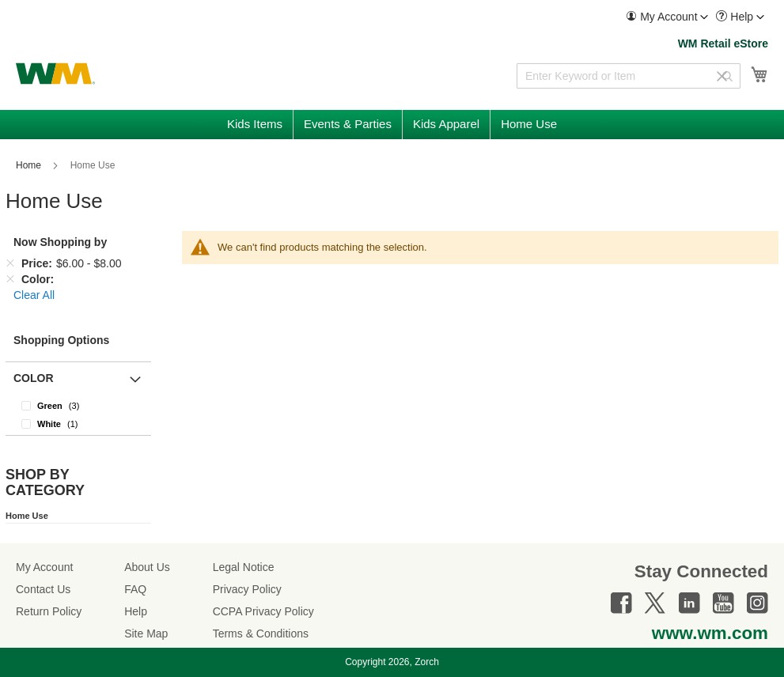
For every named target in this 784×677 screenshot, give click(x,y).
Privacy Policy (247, 589)
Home (30, 165)
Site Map (146, 634)
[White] (78, 424)
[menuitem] (667, 17)
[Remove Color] (10, 279)
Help (136, 611)
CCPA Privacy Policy (263, 611)
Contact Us (43, 589)
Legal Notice (244, 567)
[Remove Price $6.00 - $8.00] (10, 263)
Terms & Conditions (261, 634)
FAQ (135, 589)
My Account (44, 567)
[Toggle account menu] (704, 17)
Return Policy (49, 611)
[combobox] (629, 76)
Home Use (27, 516)
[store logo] (55, 74)
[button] (667, 17)
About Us (147, 567)
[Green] (78, 405)
